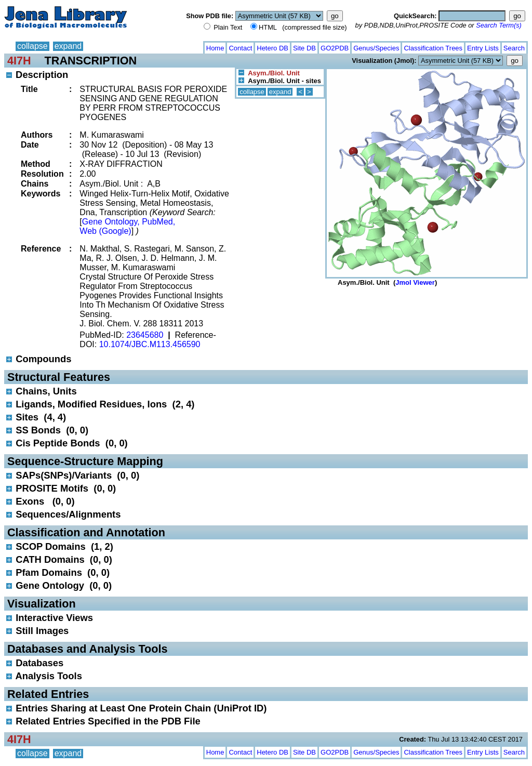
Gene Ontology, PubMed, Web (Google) (127, 226)
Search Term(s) (499, 25)
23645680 (145, 335)
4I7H (19, 61)
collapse (32, 46)
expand (68, 46)
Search (514, 48)
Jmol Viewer (415, 282)
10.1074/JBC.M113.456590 (150, 344)
